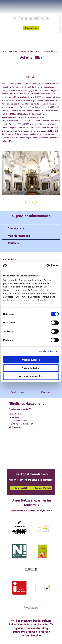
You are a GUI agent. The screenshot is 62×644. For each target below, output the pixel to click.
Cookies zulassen (31, 360)
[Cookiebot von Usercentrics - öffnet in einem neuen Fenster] (46, 266)
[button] (47, 5)
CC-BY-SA (60, 30)
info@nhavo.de (15, 427)
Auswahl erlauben (31, 368)
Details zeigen (46, 351)
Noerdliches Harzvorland (23, 51)
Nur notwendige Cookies (31, 376)
